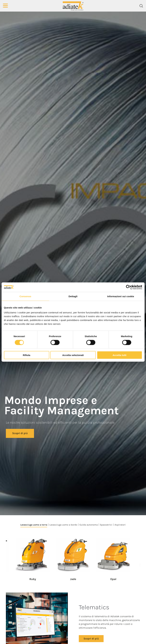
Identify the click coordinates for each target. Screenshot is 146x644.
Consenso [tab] (25, 296)
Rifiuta (27, 355)
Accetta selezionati (73, 355)
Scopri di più (20, 433)
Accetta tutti (120, 355)
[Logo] (73, 6)
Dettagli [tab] (73, 296)
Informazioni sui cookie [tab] (121, 296)
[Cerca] (141, 6)
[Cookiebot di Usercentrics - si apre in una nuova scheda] (128, 287)
